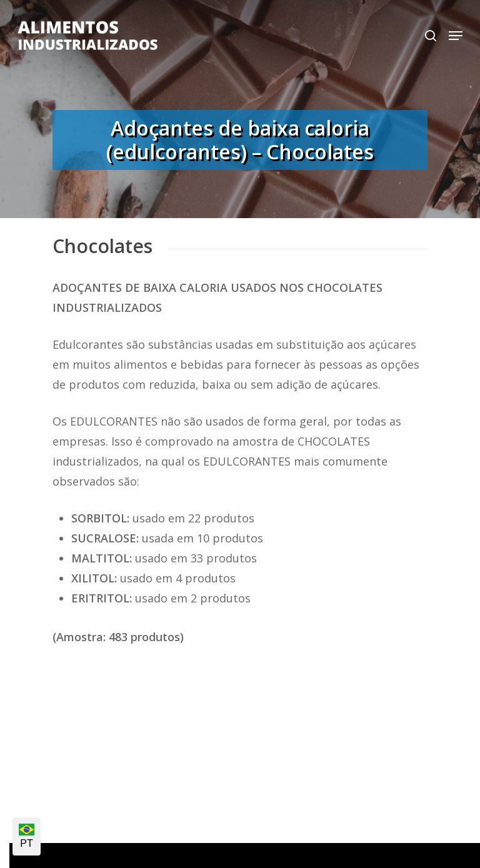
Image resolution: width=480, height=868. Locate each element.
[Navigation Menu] (456, 36)
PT (27, 836)
